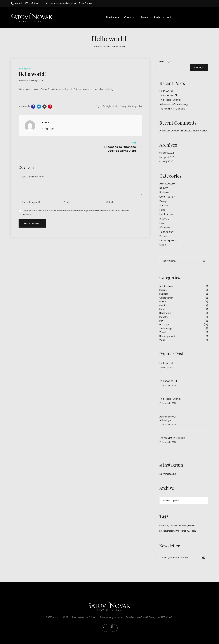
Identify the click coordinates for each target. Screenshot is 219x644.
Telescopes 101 (168, 95)
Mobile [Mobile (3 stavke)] (192, 526)
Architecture (167, 184)
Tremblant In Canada (172, 109)
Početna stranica (103, 47)
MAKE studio (166, 617)
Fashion (164, 206)
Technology (166, 232)
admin (24, 81)
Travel (163, 236)
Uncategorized (168, 241)
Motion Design (120, 106)
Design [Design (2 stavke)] (173, 526)
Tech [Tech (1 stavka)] (193, 531)
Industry (164, 219)
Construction (167, 197)
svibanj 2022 (167, 153)
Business (164, 192)
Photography (135, 106)
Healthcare (166, 214)
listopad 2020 (167, 157)
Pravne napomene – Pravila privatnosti (124, 617)
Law (162, 223)
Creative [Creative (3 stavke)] (164, 526)
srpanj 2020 (166, 162)
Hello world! (166, 91)
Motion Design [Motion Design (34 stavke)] (167, 531)
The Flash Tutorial (170, 100)
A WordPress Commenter (175, 131)
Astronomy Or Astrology (174, 104)
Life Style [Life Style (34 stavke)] (182, 526)
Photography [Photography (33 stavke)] (182, 531)
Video (163, 245)
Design (163, 201)
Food (162, 210)
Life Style (165, 227)
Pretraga (165, 61)
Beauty (164, 188)
